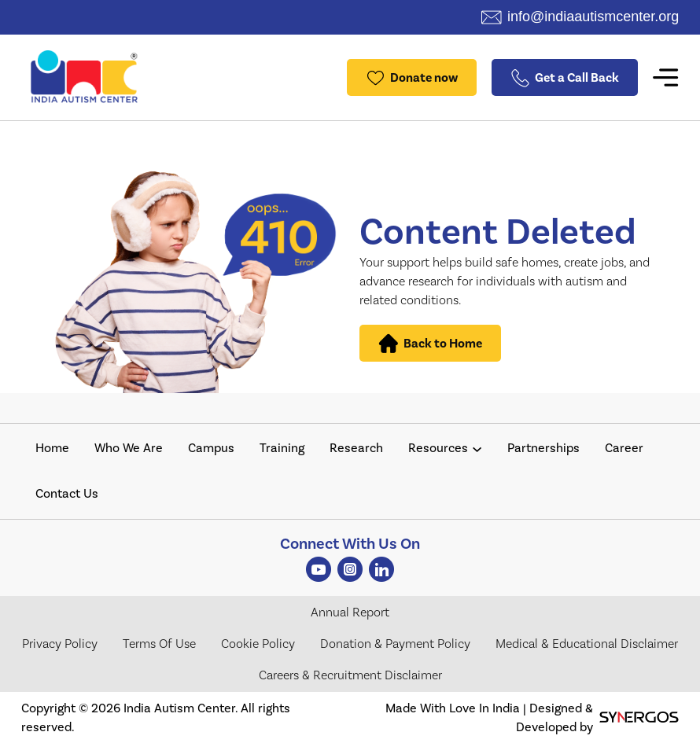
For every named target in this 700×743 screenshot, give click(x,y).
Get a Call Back (565, 78)
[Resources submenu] (477, 449)
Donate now (412, 78)
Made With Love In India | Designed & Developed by (532, 717)
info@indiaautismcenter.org (593, 17)
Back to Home (430, 343)
